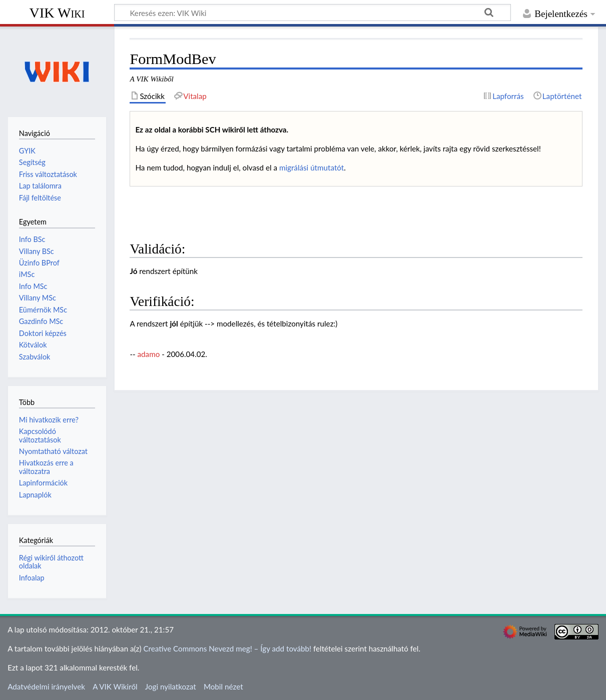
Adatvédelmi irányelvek (46, 686)
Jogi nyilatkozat (171, 686)
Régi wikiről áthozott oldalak (51, 562)
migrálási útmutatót (312, 167)
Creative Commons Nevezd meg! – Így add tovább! (227, 648)
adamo (149, 354)
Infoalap (32, 578)
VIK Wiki (57, 13)
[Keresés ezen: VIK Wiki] (313, 12)
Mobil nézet (223, 686)
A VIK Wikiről (115, 686)
